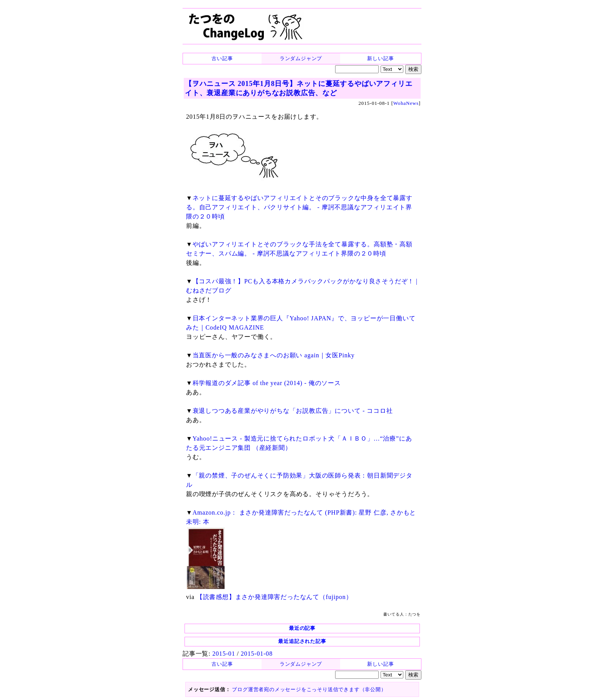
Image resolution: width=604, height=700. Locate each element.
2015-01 (224, 654)
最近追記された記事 (302, 641)
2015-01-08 (257, 654)
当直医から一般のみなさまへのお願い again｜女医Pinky (274, 355)
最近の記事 (302, 628)
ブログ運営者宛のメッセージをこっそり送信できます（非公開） (309, 689)
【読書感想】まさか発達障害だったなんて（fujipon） (274, 597)
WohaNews (406, 103)
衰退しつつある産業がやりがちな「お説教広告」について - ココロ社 (293, 411)
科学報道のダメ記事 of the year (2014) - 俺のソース (267, 383)
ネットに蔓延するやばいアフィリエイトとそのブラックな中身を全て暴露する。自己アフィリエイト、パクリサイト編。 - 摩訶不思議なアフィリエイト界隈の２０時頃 (299, 207)
